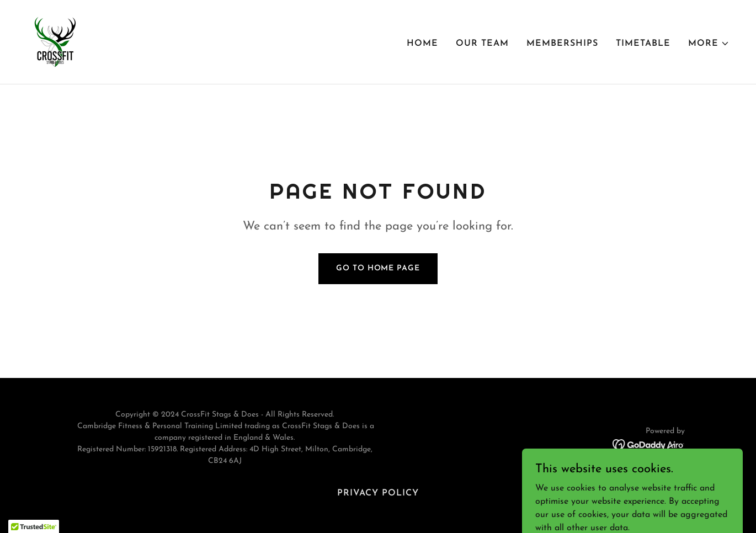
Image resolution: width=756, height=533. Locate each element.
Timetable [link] (643, 44)
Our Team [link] (482, 44)
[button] (709, 44)
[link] (55, 41)
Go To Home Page (378, 268)
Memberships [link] (562, 44)
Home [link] (422, 44)
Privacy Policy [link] (378, 493)
